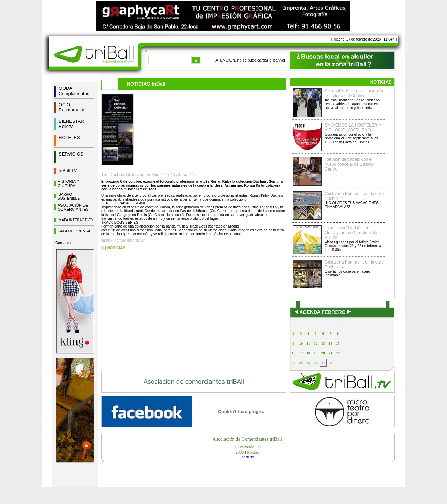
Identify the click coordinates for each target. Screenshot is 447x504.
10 (301, 343)
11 (308, 343)
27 (323, 363)
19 (316, 353)
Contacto (63, 243)
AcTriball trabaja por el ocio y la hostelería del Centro (354, 93)
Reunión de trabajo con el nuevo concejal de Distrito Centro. (349, 164)
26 (316, 363)
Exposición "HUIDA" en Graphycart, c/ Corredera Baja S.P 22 (353, 233)
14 (331, 343)
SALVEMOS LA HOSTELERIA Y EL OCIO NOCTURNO (353, 128)
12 (316, 343)
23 (294, 363)
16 (294, 353)
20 (323, 353)
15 (338, 343)
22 (338, 353)
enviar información (131, 240)
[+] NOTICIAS (113, 248)
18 (308, 353)
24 (301, 363)
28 (331, 363)
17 (301, 353)
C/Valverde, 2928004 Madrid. (248, 450)
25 (308, 363)
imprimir (108, 240)
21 (331, 353)
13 (323, 343)
